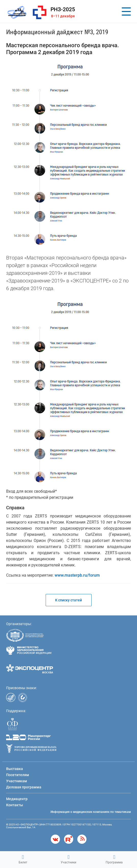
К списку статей (68, 600)
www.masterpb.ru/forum (77, 575)
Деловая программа (24, 787)
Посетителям (18, 775)
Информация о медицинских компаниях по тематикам (91, 812)
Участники (68, 859)
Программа (114, 859)
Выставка (15, 769)
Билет (23, 859)
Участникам (17, 781)
